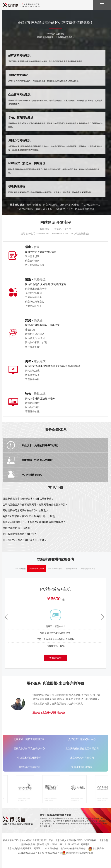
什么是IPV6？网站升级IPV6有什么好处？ (25, 540)
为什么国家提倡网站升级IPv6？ (20, 534)
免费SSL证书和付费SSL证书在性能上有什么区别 (29, 516)
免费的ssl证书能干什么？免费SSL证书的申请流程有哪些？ (34, 522)
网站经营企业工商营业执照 (80, 853)
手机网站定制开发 (91, 205)
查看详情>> (55, 658)
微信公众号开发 (44, 209)
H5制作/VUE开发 (64, 209)
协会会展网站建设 (85, 209)
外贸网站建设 (50, 205)
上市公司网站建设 (69, 205)
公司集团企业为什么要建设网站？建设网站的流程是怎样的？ (35, 505)
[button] (104, 617)
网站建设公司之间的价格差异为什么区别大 (26, 510)
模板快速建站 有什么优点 (16, 528)
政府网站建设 (34, 205)
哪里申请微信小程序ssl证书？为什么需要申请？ (28, 499)
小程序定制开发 (25, 209)
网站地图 (85, 844)
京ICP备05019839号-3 (50, 853)
